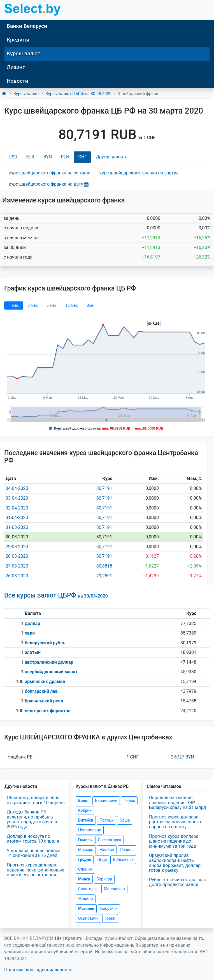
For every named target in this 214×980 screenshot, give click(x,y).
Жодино (86, 899)
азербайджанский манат (51, 672)
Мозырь (86, 850)
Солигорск (88, 889)
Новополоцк (90, 830)
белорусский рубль (45, 643)
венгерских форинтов (47, 711)
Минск (84, 879)
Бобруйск (109, 908)
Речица (127, 850)
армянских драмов (45, 682)
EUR (30, 157)
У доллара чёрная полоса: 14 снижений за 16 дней (34, 853)
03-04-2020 (17, 498)
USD (13, 157)
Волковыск (123, 859)
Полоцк (106, 820)
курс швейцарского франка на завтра (139, 173)
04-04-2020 (17, 488)
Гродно (85, 859)
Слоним (85, 869)
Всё (90, 305)
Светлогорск (110, 840)
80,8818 (104, 566)
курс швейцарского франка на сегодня (50, 173)
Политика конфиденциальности (38, 970)
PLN (65, 157)
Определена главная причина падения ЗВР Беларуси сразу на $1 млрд (178, 803)
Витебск (86, 820)
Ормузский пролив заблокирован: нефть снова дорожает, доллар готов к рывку (175, 863)
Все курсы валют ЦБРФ (56, 595)
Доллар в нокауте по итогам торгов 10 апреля (33, 839)
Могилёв (86, 908)
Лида (102, 859)
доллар (32, 623)
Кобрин (85, 810)
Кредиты (18, 40)
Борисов (104, 879)
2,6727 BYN (182, 757)
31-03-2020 (17, 527)
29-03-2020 (17, 547)
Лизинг (16, 67)
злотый (33, 652)
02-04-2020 (17, 508)
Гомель (85, 840)
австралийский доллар (49, 662)
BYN (48, 157)
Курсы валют (24, 53)
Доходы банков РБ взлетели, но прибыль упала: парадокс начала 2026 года (32, 819)
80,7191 (104, 488)
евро (30, 633)
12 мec (71, 305)
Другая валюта (112, 157)
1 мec (14, 305)
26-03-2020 (17, 576)
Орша (125, 820)
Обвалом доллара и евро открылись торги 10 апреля (36, 800)
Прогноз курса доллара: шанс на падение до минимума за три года (174, 841)
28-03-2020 (17, 556)
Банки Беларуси (27, 26)
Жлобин (107, 850)
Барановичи (106, 801)
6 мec (52, 305)
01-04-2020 (17, 517)
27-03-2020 (17, 566)
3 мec (32, 305)
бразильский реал (44, 701)
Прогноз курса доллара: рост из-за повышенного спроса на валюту (175, 822)
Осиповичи (88, 918)
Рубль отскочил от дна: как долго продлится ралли (178, 882)
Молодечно (114, 889)
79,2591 (104, 576)
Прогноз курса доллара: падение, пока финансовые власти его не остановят (35, 870)
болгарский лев (41, 691)
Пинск (129, 801)
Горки (110, 918)
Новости (18, 81)
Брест (83, 801)
